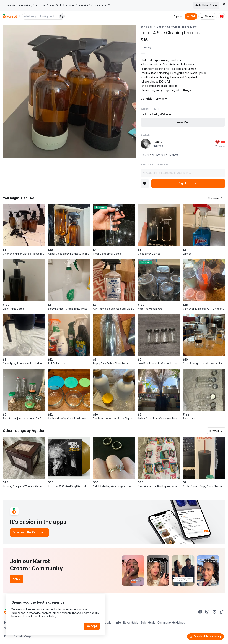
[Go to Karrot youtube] (214, 612)
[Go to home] (10, 16)
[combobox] (40, 16)
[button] (216, 198)
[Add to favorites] (145, 183)
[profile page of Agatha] (146, 144)
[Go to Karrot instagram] (207, 612)
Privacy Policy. (48, 617)
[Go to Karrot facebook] (200, 612)
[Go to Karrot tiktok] (222, 612)
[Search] (61, 16)
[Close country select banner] (224, 4)
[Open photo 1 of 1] (70, 92)
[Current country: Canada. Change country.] (222, 16)
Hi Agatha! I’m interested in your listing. (183, 173)
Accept (92, 626)
